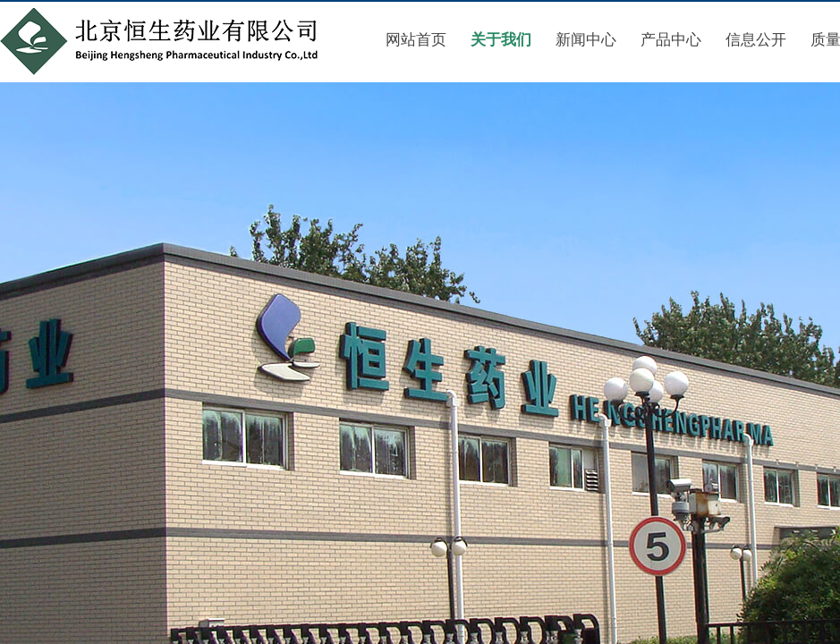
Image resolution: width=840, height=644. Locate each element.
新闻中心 (586, 40)
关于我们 (501, 40)
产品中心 (671, 40)
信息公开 (756, 40)
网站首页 (416, 40)
